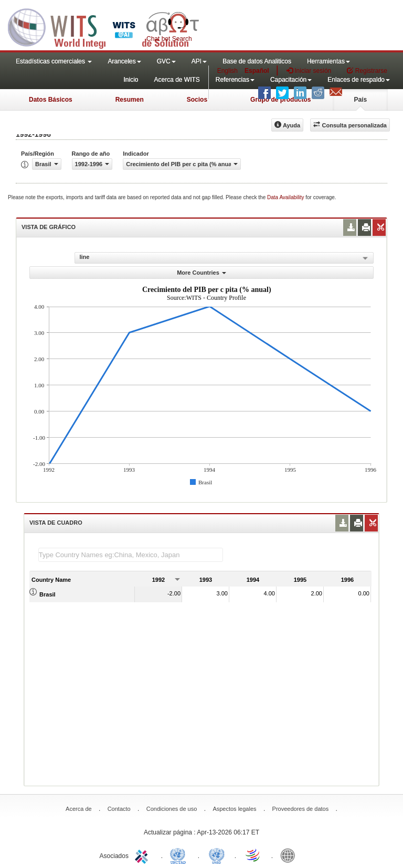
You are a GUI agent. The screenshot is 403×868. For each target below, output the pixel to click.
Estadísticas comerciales (54, 61)
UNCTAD (180, 855)
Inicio (131, 80)
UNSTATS (217, 855)
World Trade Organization (253, 855)
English (227, 71)
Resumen (130, 100)
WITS (105, 26)
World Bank (290, 855)
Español (257, 71)
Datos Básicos (51, 100)
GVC (166, 61)
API (199, 61)
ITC (143, 855)
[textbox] (131, 555)
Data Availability (286, 197)
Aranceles (124, 61)
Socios (197, 100)
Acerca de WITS (177, 80)
